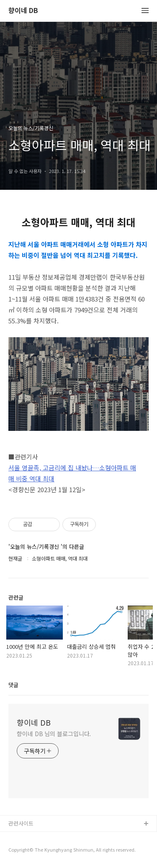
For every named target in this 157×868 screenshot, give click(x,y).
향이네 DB (23, 11)
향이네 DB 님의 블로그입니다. (54, 734)
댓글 (13, 685)
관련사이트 (21, 823)
